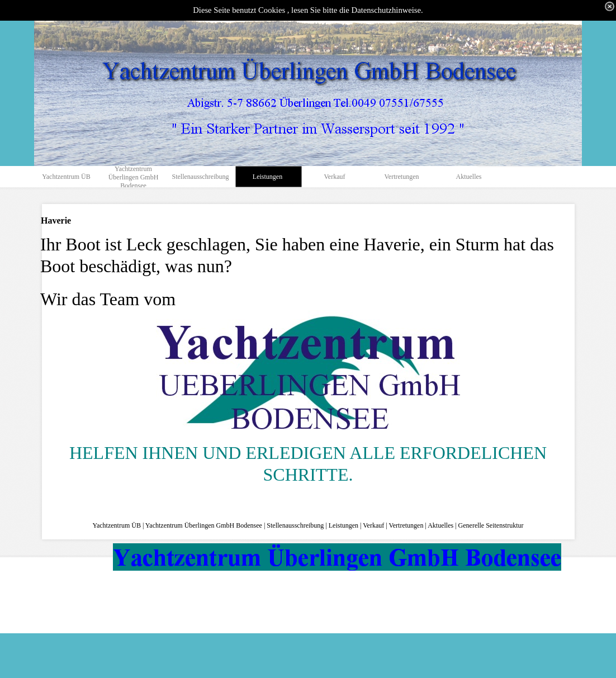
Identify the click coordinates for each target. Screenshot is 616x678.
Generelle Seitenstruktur (491, 525)
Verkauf (373, 525)
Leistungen (343, 525)
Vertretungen (406, 525)
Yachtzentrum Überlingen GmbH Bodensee (204, 525)
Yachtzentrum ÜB (116, 525)
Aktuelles (440, 525)
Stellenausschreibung (295, 525)
